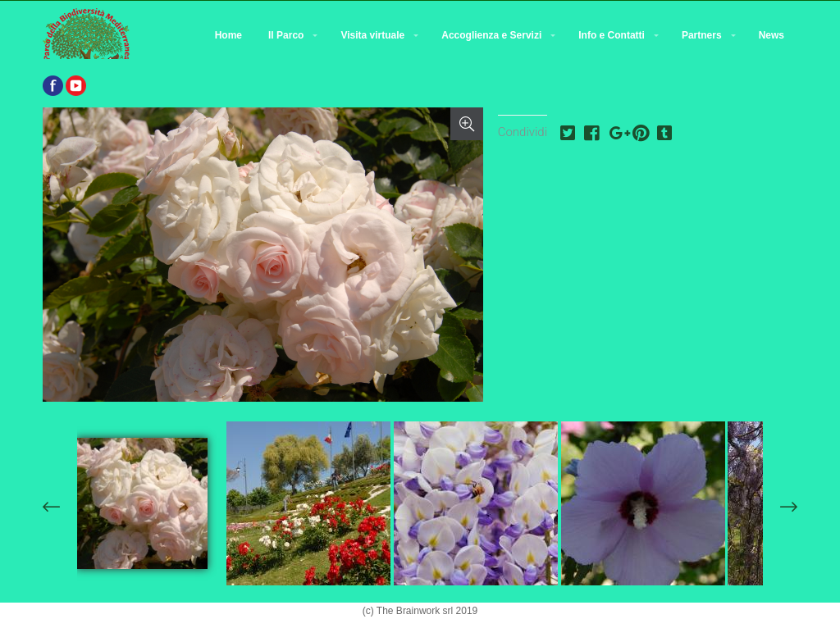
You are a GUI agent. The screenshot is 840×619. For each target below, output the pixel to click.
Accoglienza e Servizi (491, 35)
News (772, 35)
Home (228, 35)
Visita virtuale (372, 35)
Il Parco (286, 35)
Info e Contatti (612, 35)
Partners (702, 35)
